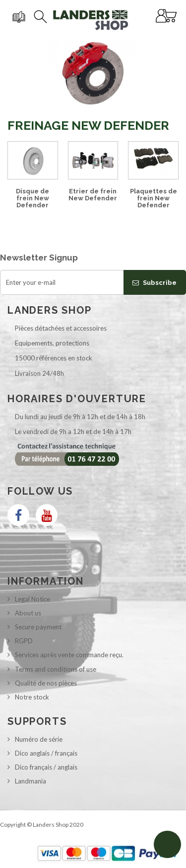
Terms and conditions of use (56, 669)
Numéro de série (39, 739)
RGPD (24, 641)
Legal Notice (32, 599)
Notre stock (32, 697)
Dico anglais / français (46, 753)
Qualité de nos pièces (46, 683)
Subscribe (155, 283)
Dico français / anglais (46, 767)
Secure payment (38, 627)
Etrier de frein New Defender (93, 195)
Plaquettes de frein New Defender (154, 198)
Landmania (31, 781)
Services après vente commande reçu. (69, 655)
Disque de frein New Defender (32, 198)
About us (28, 613)
